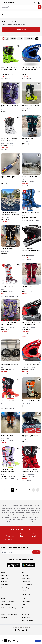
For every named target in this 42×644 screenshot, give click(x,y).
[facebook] (15, 630)
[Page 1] (13, 490)
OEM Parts (5, 582)
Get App (38, 641)
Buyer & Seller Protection (9, 614)
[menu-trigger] (2, 3)
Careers (24, 608)
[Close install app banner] (2, 641)
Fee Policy (5, 617)
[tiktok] (27, 630)
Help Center (26, 602)
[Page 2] (17, 490)
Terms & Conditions (8, 602)
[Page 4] (25, 490)
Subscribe (36, 552)
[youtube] (23, 630)
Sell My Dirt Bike (27, 585)
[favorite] (18, 46)
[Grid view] (37, 39)
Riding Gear (5, 575)
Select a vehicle (21, 30)
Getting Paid (26, 582)
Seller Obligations (28, 588)
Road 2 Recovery (27, 620)
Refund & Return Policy (9, 608)
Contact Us (25, 614)
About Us (25, 611)
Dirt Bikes (4, 585)
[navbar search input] (20, 7)
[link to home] (9, 3)
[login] (35, 3)
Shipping (25, 591)
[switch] (7, 39)
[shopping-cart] (39, 3)
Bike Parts (5, 578)
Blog (23, 605)
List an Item (26, 575)
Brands (4, 588)
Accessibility (26, 617)
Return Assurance (7, 611)
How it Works (26, 578)
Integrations (26, 594)
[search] (40, 7)
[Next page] (34, 490)
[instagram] (19, 630)
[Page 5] (29, 490)
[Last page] (38, 490)
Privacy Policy (6, 605)
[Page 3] (21, 490)
